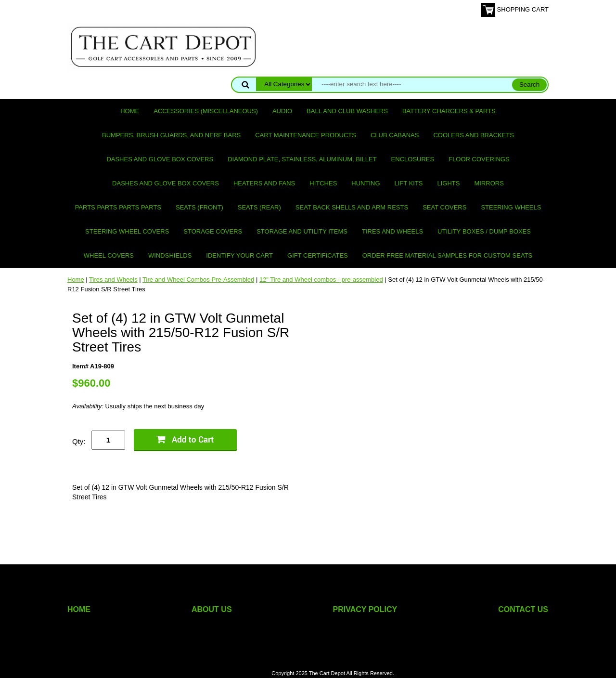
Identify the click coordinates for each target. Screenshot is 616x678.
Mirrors (489, 183)
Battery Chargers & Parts (449, 111)
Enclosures (413, 159)
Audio (282, 111)
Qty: (79, 441)
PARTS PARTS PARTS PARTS (118, 207)
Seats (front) (199, 207)
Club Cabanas (395, 135)
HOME (79, 609)
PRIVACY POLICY (365, 609)
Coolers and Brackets (474, 135)
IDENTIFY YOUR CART (239, 255)
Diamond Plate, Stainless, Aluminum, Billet (302, 159)
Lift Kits (409, 183)
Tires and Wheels (392, 231)
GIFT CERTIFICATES (318, 255)
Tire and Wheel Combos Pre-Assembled (198, 280)
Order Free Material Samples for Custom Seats (447, 255)
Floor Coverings (479, 159)
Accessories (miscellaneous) (206, 111)
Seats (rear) (259, 207)
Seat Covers (444, 207)
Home (130, 111)
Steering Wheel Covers (127, 231)
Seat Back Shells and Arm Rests (352, 207)
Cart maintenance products (306, 135)
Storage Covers (213, 231)
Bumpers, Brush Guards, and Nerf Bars (171, 135)
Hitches (323, 183)
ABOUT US (212, 609)
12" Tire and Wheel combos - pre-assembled (321, 280)
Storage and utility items (302, 231)
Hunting (366, 183)
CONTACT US (523, 609)
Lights (449, 183)
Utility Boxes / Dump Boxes (484, 231)
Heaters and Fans (264, 183)
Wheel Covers (109, 255)
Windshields (170, 255)
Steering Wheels (511, 207)
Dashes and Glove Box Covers (160, 159)
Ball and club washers (347, 111)
